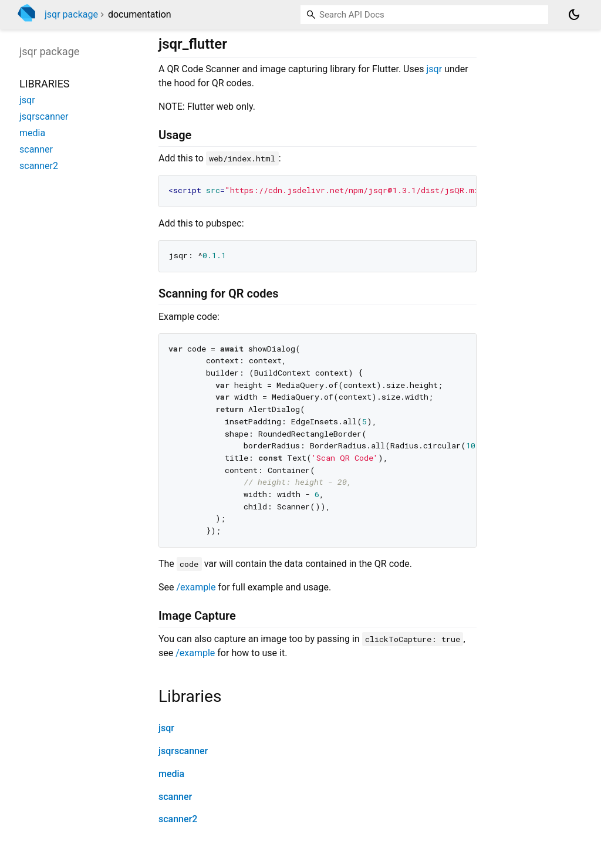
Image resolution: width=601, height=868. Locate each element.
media (171, 774)
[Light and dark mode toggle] (574, 15)
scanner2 (178, 819)
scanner (175, 797)
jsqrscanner (183, 751)
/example (196, 587)
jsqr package (71, 14)
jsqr (434, 69)
